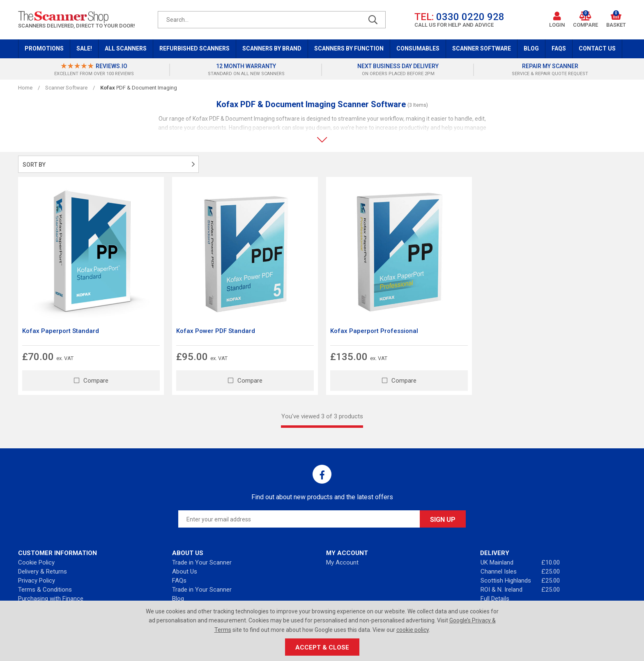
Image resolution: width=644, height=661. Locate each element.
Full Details (495, 599)
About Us (185, 571)
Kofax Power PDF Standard (216, 331)
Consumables (418, 48)
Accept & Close (322, 647)
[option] (94, 70)
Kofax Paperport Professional (374, 331)
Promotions (44, 48)
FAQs (559, 48)
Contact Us (597, 48)
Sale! (84, 48)
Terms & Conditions (45, 590)
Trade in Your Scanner (202, 562)
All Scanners (126, 48)
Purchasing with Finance (51, 599)
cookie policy (413, 630)
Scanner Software (482, 48)
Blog (531, 48)
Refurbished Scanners (194, 48)
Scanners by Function (349, 48)
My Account (342, 562)
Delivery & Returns (43, 571)
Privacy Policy (37, 581)
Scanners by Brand (272, 48)
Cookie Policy (36, 562)
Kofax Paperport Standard (61, 331)
